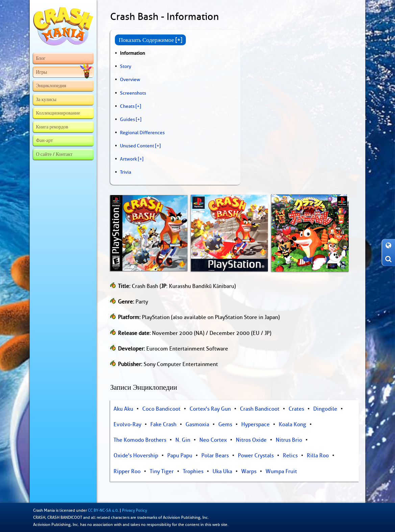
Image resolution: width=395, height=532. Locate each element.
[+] (138, 106)
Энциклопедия (51, 86)
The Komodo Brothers (140, 440)
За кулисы (46, 99)
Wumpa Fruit (281, 471)
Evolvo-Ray (127, 425)
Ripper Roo (127, 471)
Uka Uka (222, 471)
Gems (225, 425)
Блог (41, 58)
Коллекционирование (58, 113)
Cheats (127, 106)
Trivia (126, 172)
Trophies (193, 471)
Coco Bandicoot (161, 409)
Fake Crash (163, 425)
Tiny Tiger (162, 471)
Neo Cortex (213, 440)
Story (126, 66)
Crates (296, 409)
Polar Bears (215, 456)
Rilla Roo (318, 456)
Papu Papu (180, 456)
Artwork (128, 159)
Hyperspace (255, 425)
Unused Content (137, 146)
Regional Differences (142, 132)
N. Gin (183, 440)
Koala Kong (292, 425)
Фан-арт (44, 140)
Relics (290, 456)
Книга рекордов (52, 127)
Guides (127, 119)
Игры (64, 72)
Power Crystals (256, 456)
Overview (130, 79)
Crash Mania (44, 510)
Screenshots (133, 93)
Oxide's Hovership (136, 456)
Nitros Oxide (251, 440)
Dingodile (325, 409)
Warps (249, 471)
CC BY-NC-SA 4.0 (103, 510)
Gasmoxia (197, 425)
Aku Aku (123, 409)
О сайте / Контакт (54, 154)
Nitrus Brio (289, 440)
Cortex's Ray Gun (210, 409)
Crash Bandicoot (260, 409)
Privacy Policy (134, 510)
